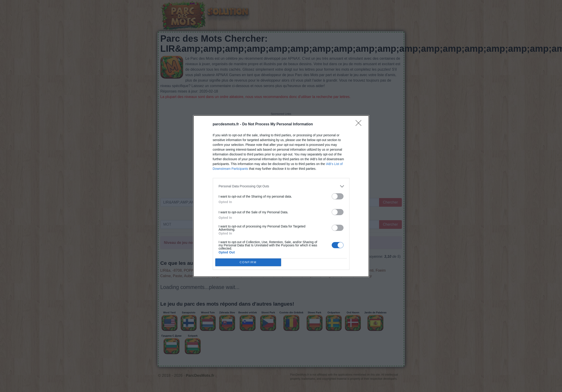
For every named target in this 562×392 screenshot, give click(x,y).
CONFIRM (248, 262)
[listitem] (281, 186)
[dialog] (281, 196)
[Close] (360, 124)
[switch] (338, 196)
